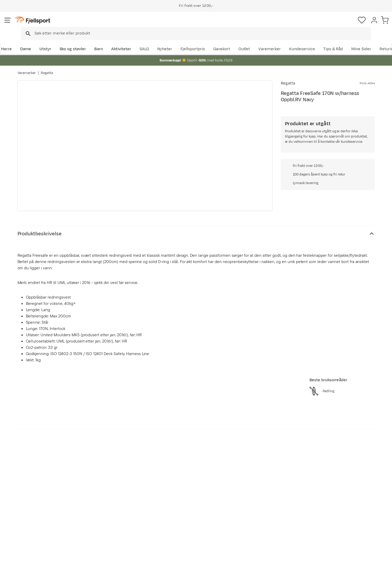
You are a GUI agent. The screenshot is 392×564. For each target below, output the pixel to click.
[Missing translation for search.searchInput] (98, 25)
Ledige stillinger (182, 512)
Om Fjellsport (180, 487)
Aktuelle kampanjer (113, 487)
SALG (229, 41)
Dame (42, 41)
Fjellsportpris (278, 41)
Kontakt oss (34, 529)
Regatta (47, 68)
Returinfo (32, 504)
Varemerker (329, 41)
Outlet (304, 41)
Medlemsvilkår (181, 504)
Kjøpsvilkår (359, 556)
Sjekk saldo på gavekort (45, 495)
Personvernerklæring (326, 556)
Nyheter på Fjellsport (114, 495)
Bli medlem (353, 442)
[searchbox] (207, 25)
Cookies (382, 556)
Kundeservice (362, 41)
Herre (23, 41)
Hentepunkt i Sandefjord (45, 520)
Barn (115, 41)
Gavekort (103, 512)
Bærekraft (177, 520)
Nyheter (249, 41)
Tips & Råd (33, 512)
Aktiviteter (138, 41)
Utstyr (62, 41)
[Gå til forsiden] (44, 25)
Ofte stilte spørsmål (41, 487)
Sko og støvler (89, 41)
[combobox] (201, 25)
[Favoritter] (338, 25)
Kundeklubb (178, 495)
